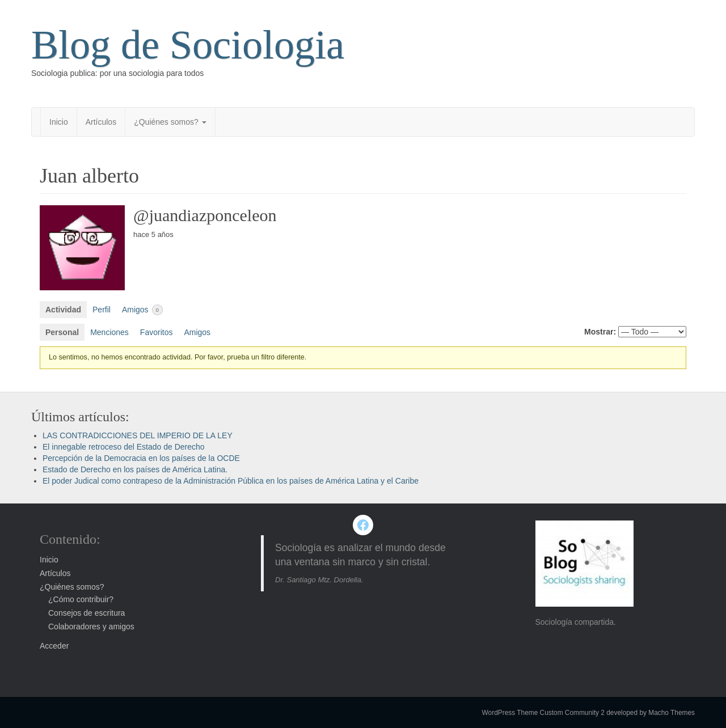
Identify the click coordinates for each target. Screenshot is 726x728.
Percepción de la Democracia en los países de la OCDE (141, 458)
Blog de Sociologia (188, 45)
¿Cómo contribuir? (81, 599)
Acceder (54, 646)
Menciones (109, 332)
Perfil (102, 310)
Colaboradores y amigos (91, 627)
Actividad (63, 310)
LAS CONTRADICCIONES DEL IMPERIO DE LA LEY (138, 435)
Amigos (142, 310)
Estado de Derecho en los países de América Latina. (135, 469)
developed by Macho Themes (651, 713)
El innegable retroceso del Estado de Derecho (124, 447)
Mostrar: (600, 332)
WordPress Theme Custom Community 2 (543, 713)
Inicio (59, 122)
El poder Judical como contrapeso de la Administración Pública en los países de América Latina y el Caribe (231, 481)
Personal (62, 332)
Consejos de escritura (86, 613)
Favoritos (157, 332)
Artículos (101, 122)
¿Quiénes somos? (170, 122)
